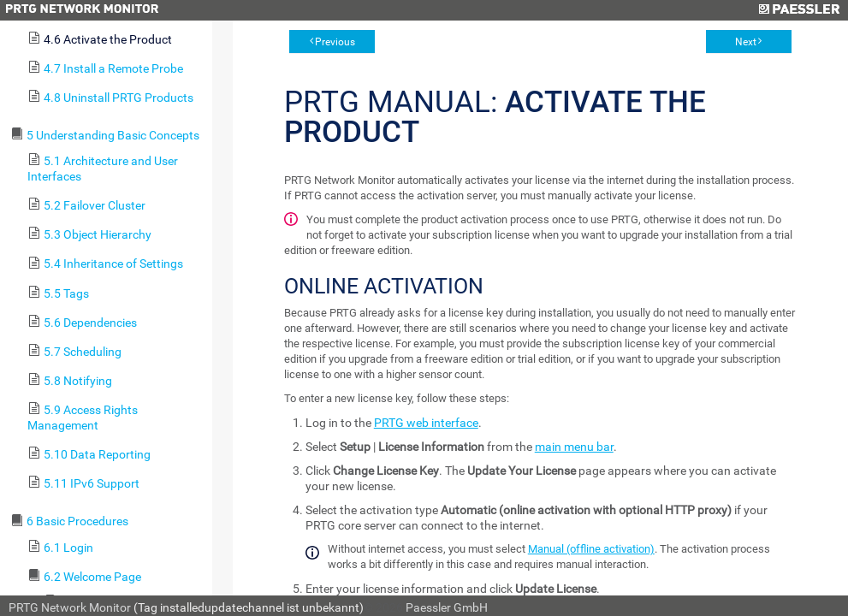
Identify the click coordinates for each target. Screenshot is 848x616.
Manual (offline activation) (591, 549)
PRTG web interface (426, 423)
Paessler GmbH (447, 607)
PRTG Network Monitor (70, 607)
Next (746, 42)
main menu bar (574, 447)
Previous (335, 42)
